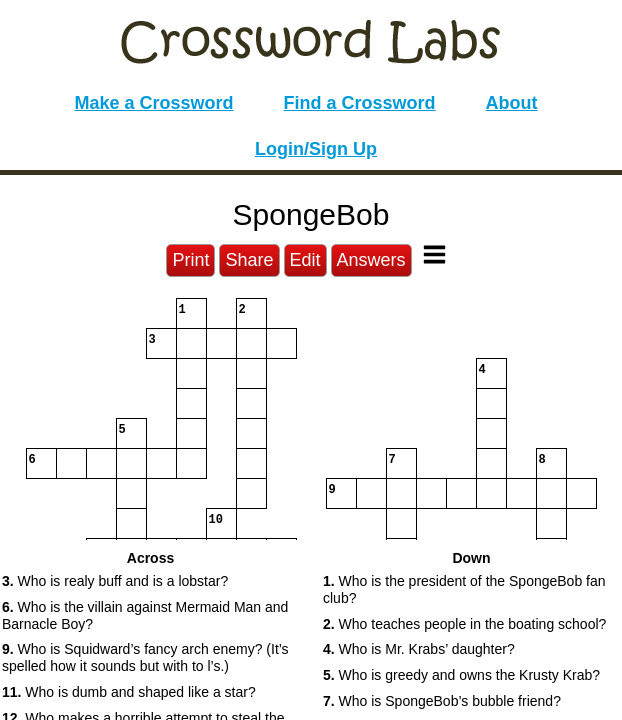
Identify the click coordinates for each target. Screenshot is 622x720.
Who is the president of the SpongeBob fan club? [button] (464, 589)
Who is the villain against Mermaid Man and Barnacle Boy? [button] (145, 615)
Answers (371, 260)
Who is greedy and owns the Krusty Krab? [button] (461, 675)
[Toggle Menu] (434, 254)
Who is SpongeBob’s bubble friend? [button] (442, 701)
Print (190, 260)
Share (249, 260)
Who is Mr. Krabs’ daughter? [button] (419, 649)
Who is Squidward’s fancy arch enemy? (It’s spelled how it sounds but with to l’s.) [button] (145, 657)
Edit (305, 260)
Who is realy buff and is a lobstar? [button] (115, 581)
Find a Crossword (360, 103)
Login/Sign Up (316, 149)
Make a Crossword (153, 103)
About (512, 103)
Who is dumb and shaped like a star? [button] (129, 692)
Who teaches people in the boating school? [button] (464, 624)
